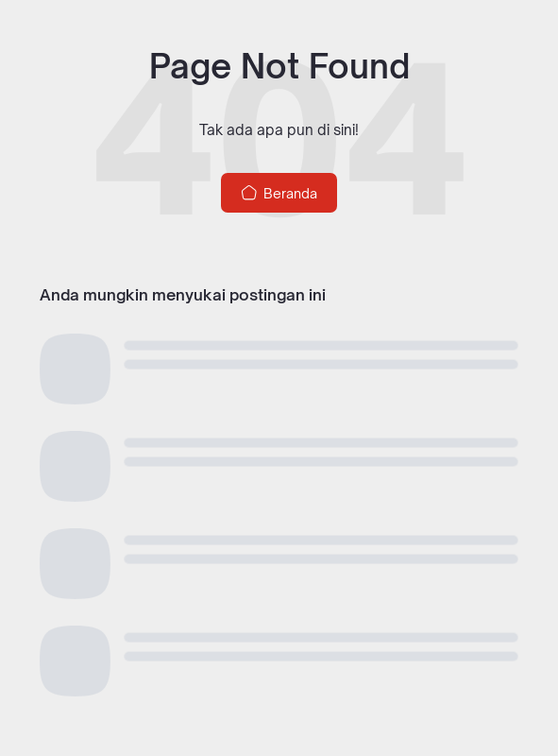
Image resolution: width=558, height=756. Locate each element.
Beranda (279, 193)
